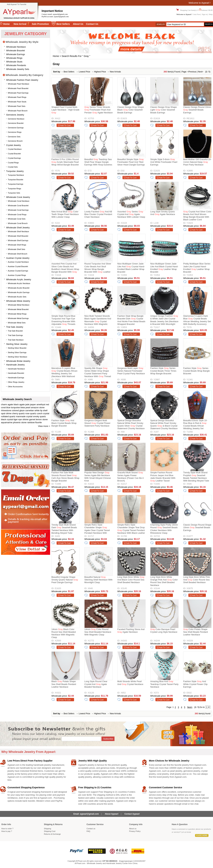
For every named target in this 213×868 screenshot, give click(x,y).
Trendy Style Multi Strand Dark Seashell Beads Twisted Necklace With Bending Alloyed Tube (64, 529)
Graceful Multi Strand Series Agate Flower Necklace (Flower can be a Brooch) (130, 477)
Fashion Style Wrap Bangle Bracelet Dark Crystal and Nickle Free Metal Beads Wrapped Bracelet (131, 320)
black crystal (7, 419)
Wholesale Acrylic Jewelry (19, 279)
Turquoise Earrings (16, 184)
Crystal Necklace (15, 149)
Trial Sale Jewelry (15, 327)
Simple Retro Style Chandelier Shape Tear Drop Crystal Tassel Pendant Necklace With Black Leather (131, 529)
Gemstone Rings (15, 132)
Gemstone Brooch (15, 141)
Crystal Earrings (14, 158)
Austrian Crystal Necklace (18, 262)
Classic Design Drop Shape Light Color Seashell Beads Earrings (163, 110)
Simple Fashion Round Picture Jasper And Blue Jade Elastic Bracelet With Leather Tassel (163, 477)
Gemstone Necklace (16, 119)
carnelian (30, 410)
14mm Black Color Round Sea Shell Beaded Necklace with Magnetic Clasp (64, 633)
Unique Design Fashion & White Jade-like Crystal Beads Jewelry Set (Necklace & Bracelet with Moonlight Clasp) (164, 321)
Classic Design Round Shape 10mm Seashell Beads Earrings (197, 528)
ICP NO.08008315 (110, 861)
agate (10, 404)
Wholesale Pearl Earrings (18, 93)
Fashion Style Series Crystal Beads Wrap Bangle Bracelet (196, 371)
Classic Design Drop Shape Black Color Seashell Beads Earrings (131, 110)
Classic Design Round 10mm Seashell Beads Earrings (197, 110)
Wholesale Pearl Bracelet (18, 88)
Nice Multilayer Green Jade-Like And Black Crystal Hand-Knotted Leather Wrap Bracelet (164, 268)
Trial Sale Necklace (16, 340)
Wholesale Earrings (16, 54)
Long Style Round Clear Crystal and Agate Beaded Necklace (96, 684)
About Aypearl (112, 814)
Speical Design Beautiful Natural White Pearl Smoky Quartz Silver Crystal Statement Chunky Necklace (131, 425)
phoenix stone (20, 422)
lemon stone (42, 419)
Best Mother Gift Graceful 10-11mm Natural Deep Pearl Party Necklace (197, 162)
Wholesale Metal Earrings (18, 318)
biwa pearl (25, 407)
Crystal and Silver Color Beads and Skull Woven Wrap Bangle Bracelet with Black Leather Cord (197, 216)
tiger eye (18, 419)
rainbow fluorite (34, 422)
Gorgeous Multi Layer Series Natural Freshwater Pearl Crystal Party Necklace (131, 371)
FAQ (88, 831)
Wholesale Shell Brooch (18, 254)
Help (211, 14)
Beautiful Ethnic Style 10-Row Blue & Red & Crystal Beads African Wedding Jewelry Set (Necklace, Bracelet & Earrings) (195, 425)
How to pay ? (7, 831)
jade (27, 404)
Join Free (197, 14)
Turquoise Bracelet (15, 180)
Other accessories (15, 387)
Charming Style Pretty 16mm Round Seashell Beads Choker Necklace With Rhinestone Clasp (164, 529)
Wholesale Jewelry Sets (18, 69)
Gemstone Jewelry (15, 115)
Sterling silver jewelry (17, 344)
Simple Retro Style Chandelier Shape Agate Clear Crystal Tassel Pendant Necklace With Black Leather (97, 529)
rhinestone (6, 410)
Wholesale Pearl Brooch (18, 111)
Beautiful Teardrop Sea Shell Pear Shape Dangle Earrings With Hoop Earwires (98, 162)
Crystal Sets (13, 167)
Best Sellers (63, 24)
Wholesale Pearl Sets (17, 106)
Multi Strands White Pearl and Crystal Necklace (130, 683)
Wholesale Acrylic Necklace (19, 283)
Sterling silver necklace (17, 357)
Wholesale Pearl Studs (17, 102)
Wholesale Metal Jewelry (18, 301)
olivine (26, 419)
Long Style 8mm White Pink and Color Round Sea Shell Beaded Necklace (197, 580)
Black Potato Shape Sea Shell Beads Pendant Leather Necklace (64, 684)
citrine (9, 413)
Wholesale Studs (14, 62)
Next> (201, 72)
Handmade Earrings (16, 378)
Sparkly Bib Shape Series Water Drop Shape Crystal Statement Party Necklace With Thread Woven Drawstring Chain (98, 373)
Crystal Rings (13, 163)
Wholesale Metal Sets (17, 323)
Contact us (91, 829)
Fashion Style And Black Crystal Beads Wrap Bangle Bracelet (64, 423)
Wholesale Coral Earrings (18, 210)
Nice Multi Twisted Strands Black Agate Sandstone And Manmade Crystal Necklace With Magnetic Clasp (98, 321)
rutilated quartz (8, 416)
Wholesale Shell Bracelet (18, 236)
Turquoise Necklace (16, 175)
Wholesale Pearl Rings (17, 97)
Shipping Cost (50, 831)
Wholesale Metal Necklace (19, 305)
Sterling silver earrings (17, 352)
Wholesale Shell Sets (16, 249)
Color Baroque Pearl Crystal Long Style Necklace (164, 631)
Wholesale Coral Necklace (19, 201)
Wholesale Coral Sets (17, 219)
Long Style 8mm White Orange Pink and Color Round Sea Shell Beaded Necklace (164, 581)
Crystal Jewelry (13, 145)
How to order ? (7, 829)
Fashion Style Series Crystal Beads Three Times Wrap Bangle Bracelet (163, 371)
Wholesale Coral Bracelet (18, 206)
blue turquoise (13, 407)
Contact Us (92, 24)
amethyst (41, 404)
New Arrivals (115, 72)
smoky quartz (39, 416)
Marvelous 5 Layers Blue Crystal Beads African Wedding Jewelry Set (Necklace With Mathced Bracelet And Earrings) (64, 373)
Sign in (204, 14)
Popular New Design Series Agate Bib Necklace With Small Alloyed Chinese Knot (98, 477)
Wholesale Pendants (16, 65)
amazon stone (38, 407)
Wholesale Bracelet (15, 51)
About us (133, 829)
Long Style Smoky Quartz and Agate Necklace (163, 213)
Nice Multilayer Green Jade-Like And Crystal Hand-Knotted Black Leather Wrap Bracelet (131, 268)
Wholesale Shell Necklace (18, 231)
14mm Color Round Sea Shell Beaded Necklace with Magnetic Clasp (98, 632)
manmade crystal (24, 416)
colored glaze (18, 410)
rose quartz (31, 413)
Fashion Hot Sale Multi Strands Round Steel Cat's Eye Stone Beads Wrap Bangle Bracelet (65, 477)
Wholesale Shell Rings (17, 245)
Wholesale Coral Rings (17, 215)
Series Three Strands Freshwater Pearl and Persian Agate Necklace (99, 110)
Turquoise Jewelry (15, 171)
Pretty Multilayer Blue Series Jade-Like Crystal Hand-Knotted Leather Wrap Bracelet (197, 268)
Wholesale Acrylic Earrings (19, 292)
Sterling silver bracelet (17, 348)
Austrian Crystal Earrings (18, 271)
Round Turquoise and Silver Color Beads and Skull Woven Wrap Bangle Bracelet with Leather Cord (98, 268)
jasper (33, 404)
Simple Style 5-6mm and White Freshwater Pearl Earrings (164, 162)
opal (3, 413)
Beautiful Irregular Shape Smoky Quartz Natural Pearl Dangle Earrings (65, 580)
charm (4, 404)
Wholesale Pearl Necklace (18, 84)
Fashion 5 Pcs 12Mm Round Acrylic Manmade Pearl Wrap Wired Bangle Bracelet (65, 162)
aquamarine (7, 422)
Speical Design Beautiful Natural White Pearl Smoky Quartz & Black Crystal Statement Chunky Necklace (164, 425)
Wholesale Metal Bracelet (18, 309)
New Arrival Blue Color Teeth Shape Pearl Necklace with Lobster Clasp (65, 214)
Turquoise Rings (14, 189)
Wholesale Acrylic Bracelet (19, 288)
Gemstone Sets (14, 137)
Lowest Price (84, 72)
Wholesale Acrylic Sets (17, 297)
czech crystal (43, 413)
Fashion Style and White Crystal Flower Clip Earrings (195, 684)
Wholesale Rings (14, 58)
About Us (78, 24)
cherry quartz (18, 413)
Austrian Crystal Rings (17, 275)
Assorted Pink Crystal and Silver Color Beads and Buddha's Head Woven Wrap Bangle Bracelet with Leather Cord (65, 268)
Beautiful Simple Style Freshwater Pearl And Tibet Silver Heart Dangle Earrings (131, 162)
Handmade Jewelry (15, 365)
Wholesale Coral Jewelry (18, 197)
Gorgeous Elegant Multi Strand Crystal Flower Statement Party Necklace (97, 423)
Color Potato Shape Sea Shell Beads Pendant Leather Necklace (196, 632)
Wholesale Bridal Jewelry (18, 361)
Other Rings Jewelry (16, 382)
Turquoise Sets (14, 193)
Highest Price (100, 72)
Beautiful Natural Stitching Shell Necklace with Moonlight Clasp (98, 580)
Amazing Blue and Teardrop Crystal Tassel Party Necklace (164, 684)
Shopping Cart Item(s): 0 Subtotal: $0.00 (196, 10)
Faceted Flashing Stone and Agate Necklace (131, 631)
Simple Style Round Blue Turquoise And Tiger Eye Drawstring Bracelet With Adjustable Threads (63, 320)
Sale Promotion (40, 24)
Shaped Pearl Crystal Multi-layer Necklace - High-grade (65, 110)
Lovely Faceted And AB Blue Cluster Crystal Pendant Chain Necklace (98, 214)
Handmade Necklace (16, 369)
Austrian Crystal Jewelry (18, 258)
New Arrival (20, 24)
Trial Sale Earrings (15, 335)
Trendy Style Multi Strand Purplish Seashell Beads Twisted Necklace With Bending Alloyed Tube (196, 477)
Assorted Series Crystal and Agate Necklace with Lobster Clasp (131, 214)
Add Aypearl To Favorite (17, 4)
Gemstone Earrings (16, 128)
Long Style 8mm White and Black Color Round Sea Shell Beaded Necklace (131, 580)
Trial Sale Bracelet (15, 331)
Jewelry (161, 24)
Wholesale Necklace (16, 47)
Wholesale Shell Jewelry (18, 228)
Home (56, 56)
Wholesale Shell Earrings (18, 240)
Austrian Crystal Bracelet (18, 266)
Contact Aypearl (132, 814)
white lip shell (41, 410)
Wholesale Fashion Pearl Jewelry (22, 80)
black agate (19, 404)
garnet (32, 419)
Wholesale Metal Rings (17, 314)
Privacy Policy (135, 831)
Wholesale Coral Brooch (18, 223)
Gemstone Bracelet (16, 123)
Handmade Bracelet (16, 373)
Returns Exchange (52, 834)
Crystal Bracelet (14, 154)
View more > (44, 426)
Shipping (48, 829)
